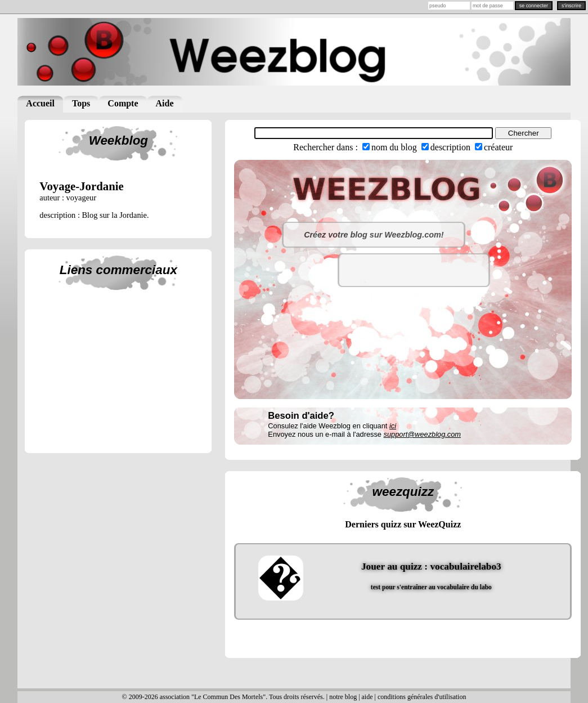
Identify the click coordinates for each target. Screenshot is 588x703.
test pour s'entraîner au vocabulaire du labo (431, 587)
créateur (499, 147)
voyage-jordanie (81, 186)
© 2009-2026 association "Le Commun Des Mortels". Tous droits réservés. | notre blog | (242, 697)
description (450, 147)
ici (393, 426)
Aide (165, 103)
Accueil (40, 103)
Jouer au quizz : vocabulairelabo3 (431, 567)
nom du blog (394, 147)
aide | (370, 697)
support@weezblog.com (422, 434)
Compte (123, 103)
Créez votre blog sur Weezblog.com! (374, 235)
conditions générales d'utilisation (422, 697)
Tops (81, 103)
